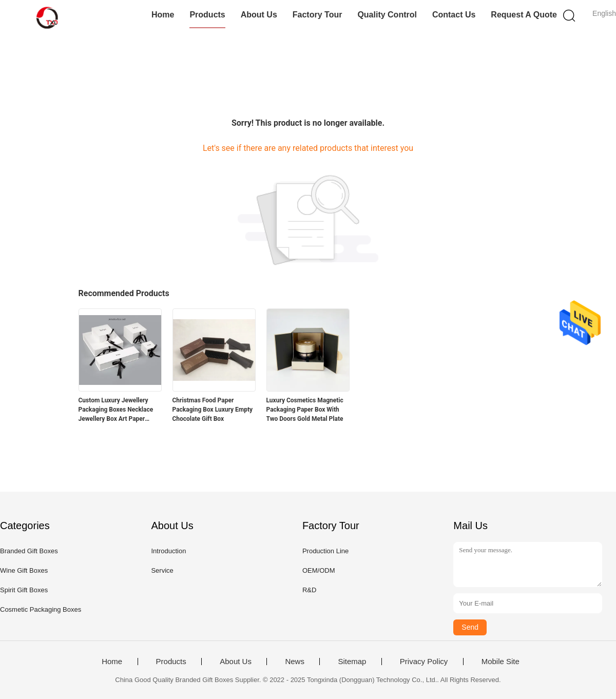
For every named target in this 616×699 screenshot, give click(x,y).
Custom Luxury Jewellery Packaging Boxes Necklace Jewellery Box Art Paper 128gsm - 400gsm (116, 410)
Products (207, 15)
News (295, 662)
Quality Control (387, 15)
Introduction (168, 551)
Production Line (325, 551)
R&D (309, 590)
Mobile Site (500, 662)
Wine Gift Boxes (24, 570)
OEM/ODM (319, 570)
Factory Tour (317, 15)
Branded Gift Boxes (29, 551)
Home (163, 15)
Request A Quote (524, 15)
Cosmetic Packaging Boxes (41, 609)
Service (162, 570)
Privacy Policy (424, 662)
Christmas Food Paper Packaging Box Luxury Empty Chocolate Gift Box (213, 410)
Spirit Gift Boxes (24, 590)
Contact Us (454, 15)
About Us (259, 15)
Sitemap (352, 662)
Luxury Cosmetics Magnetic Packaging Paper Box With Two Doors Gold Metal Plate (305, 410)
